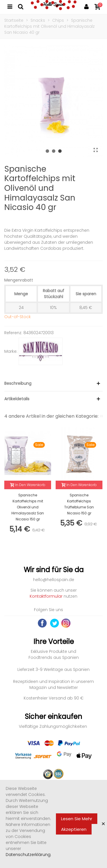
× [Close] (103, 824)
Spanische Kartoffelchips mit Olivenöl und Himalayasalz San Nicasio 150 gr (28, 507)
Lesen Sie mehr (77, 819)
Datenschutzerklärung (28, 855)
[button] (47, 151)
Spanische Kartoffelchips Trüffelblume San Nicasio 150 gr (79, 504)
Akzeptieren (74, 829)
